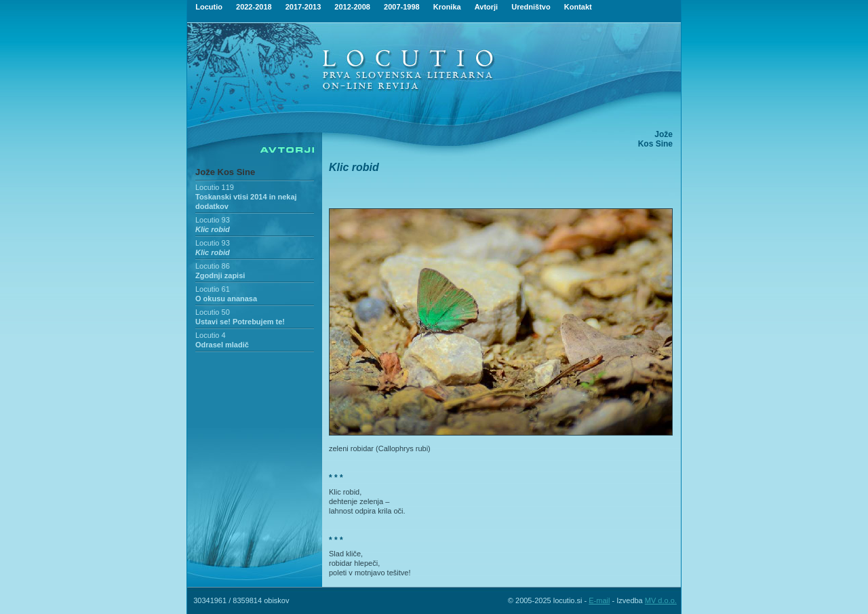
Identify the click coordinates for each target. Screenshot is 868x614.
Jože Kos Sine (225, 172)
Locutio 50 (213, 312)
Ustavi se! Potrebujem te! (240, 322)
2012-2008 (352, 7)
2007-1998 (402, 7)
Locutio (209, 7)
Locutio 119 (215, 187)
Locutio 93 (213, 220)
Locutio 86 (213, 266)
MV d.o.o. (661, 600)
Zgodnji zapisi (220, 275)
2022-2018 (254, 7)
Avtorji (486, 7)
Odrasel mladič (222, 345)
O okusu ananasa (226, 299)
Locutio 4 (211, 335)
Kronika (447, 7)
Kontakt (578, 7)
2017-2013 (303, 7)
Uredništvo (531, 7)
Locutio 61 (213, 289)
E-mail (599, 600)
